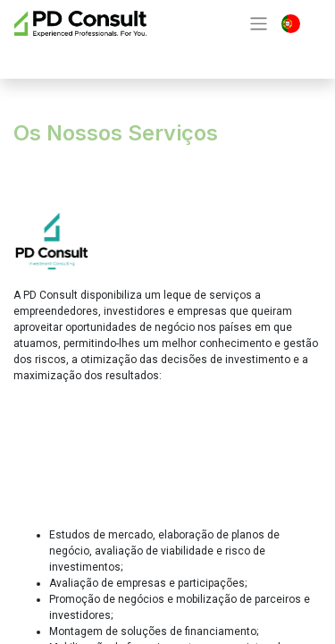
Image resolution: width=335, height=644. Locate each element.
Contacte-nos (87, 55)
